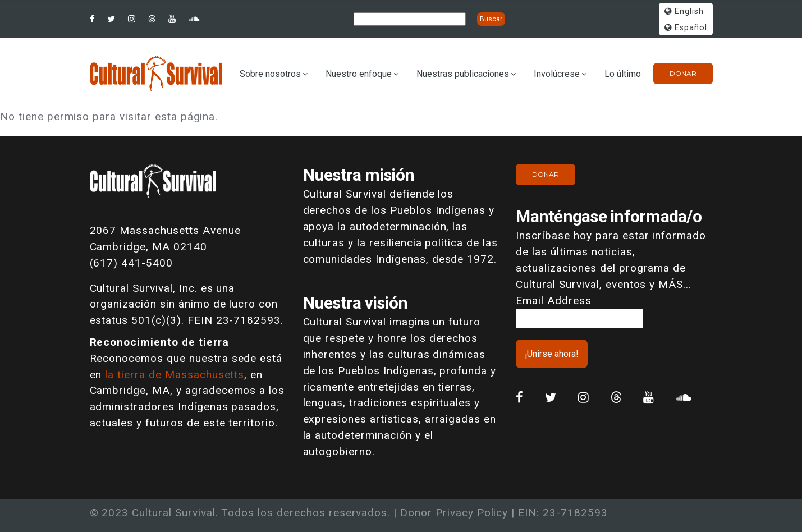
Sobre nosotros (270, 74)
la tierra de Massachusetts (175, 375)
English (684, 12)
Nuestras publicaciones (463, 74)
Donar (683, 73)
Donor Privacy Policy (454, 513)
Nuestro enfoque (359, 74)
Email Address (553, 301)
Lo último (623, 74)
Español (686, 28)
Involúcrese (557, 74)
